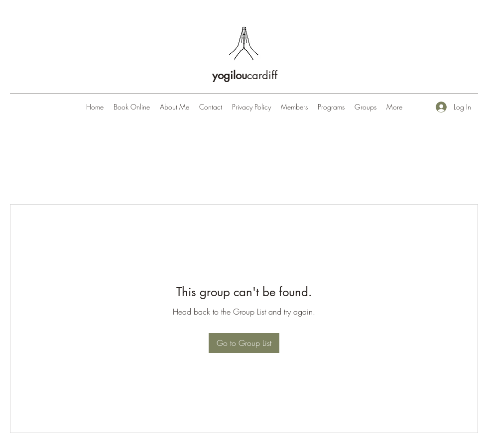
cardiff (245, 75)
